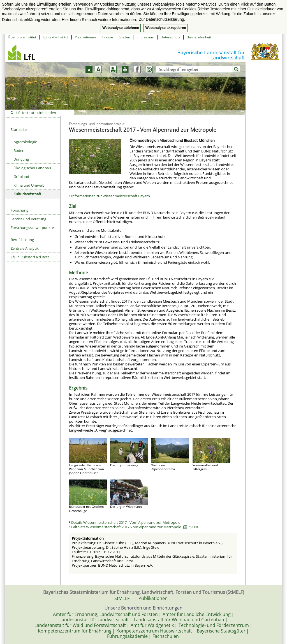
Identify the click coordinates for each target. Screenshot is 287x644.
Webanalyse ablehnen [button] (121, 28)
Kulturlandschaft (27, 194)
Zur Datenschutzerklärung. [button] (162, 19)
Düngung (21, 159)
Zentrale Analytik (25, 248)
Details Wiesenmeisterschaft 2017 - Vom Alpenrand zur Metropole (126, 522)
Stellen (125, 37)
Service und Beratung (28, 219)
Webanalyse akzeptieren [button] (166, 28)
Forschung (19, 210)
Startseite (19, 129)
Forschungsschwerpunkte (32, 228)
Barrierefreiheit (199, 37)
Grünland (21, 177)
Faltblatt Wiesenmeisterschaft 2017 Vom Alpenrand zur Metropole (135, 527)
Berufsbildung (22, 240)
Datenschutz (170, 37)
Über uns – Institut (22, 37)
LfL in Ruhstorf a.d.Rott (30, 257)
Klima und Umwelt (29, 185)
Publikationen (85, 37)
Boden (19, 150)
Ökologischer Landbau (32, 168)
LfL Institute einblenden (36, 113)
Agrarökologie (24, 142)
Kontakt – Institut (55, 37)
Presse (108, 37)
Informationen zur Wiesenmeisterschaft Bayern (111, 196)
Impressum (145, 37)
